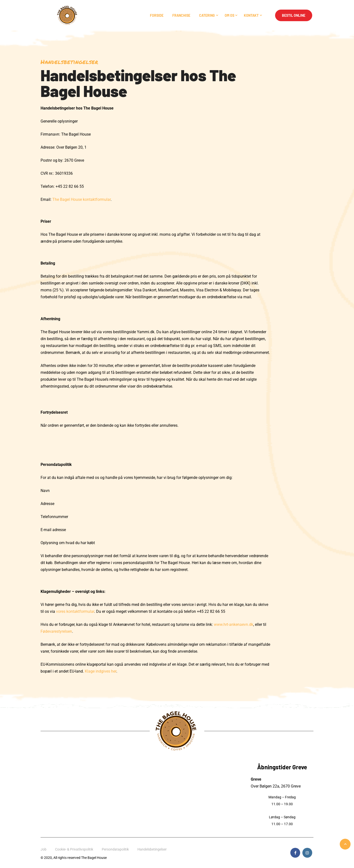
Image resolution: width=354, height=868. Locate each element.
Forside (157, 15)
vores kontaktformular (75, 611)
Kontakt (251, 15)
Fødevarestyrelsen (56, 631)
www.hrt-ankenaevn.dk (234, 624)
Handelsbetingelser (152, 849)
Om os (229, 15)
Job (44, 849)
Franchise (181, 15)
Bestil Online (294, 15)
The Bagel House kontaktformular (81, 199)
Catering (207, 15)
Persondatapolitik (115, 849)
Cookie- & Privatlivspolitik (74, 849)
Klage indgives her (101, 671)
